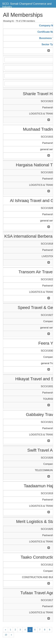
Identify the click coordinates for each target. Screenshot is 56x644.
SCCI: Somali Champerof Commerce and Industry (27, 5)
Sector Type (49, 44)
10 (6, 635)
